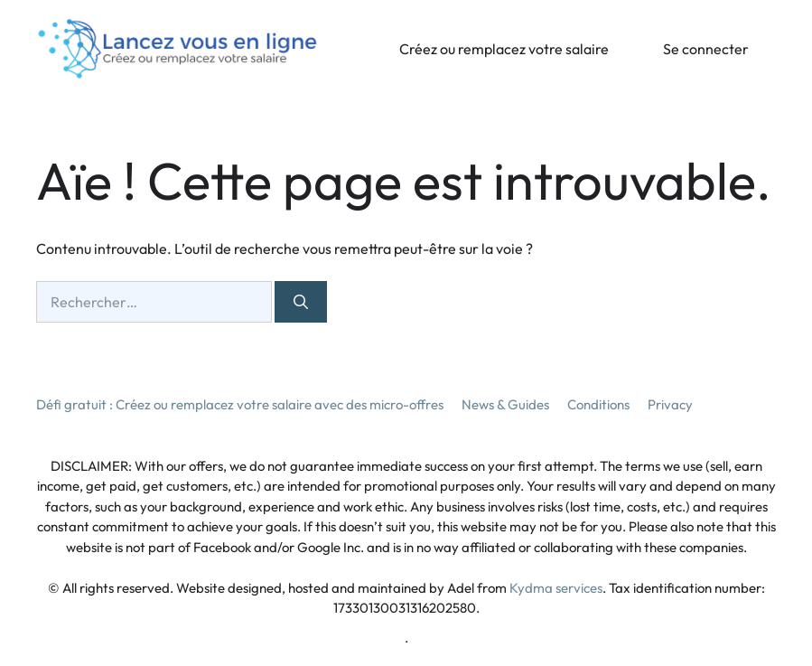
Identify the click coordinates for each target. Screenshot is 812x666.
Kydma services (556, 588)
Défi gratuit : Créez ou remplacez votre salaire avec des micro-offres (240, 404)
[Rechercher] (301, 302)
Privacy (670, 404)
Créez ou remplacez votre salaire (504, 49)
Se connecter (706, 49)
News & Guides (505, 404)
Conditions (598, 404)
